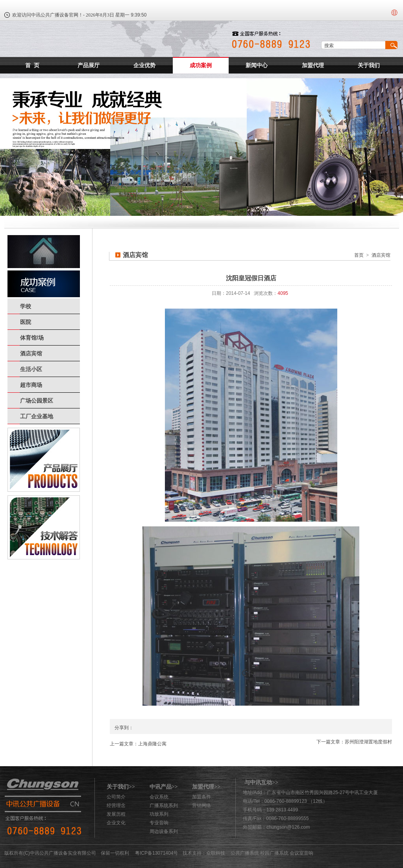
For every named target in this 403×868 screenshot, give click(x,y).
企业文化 (116, 823)
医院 (26, 322)
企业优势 (144, 65)
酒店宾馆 (31, 353)
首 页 (32, 65)
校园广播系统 (274, 853)
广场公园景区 (37, 401)
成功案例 (201, 65)
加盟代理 (313, 65)
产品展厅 (89, 65)
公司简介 (116, 797)
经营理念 (116, 805)
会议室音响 (301, 853)
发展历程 (116, 814)
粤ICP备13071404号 (156, 853)
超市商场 (31, 385)
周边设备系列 (164, 831)
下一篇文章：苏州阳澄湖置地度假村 (354, 742)
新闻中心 (257, 65)
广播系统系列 (164, 805)
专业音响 (159, 823)
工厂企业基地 (37, 416)
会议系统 (159, 797)
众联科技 (216, 853)
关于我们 (369, 65)
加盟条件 (201, 797)
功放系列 (159, 814)
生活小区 (31, 369)
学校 (26, 306)
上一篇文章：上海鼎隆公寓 (138, 744)
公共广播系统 (245, 853)
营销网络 (201, 805)
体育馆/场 (32, 338)
